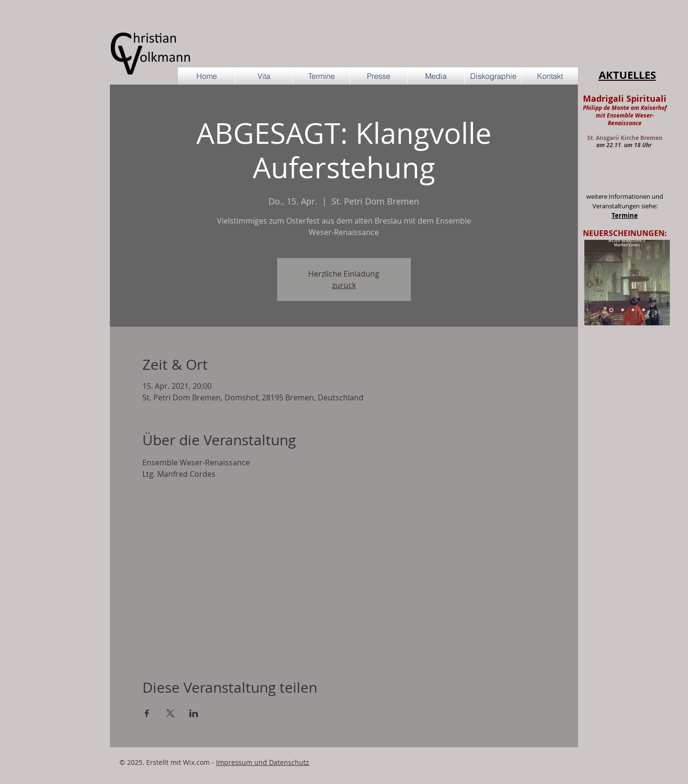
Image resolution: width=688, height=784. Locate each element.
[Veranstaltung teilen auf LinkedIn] (194, 713)
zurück (344, 285)
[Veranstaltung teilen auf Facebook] (147, 713)
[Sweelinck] (611, 310)
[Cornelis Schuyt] (633, 310)
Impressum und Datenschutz (263, 762)
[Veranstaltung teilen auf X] (170, 713)
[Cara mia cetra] (644, 310)
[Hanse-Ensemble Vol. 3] (623, 310)
